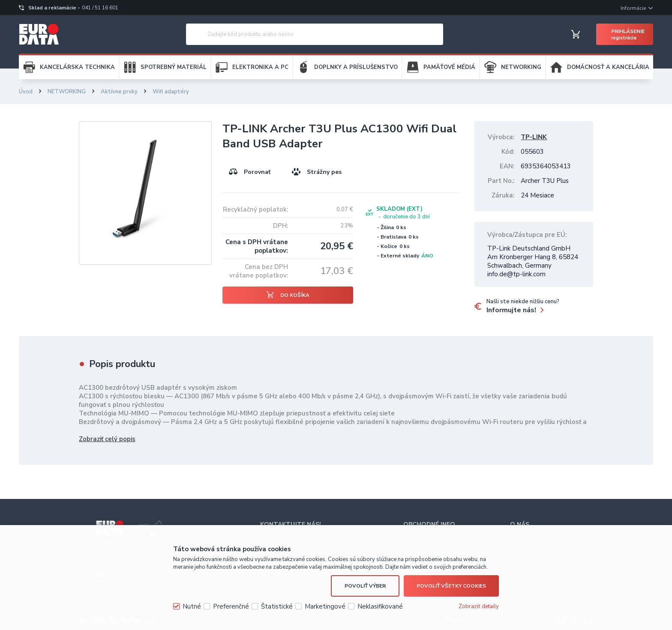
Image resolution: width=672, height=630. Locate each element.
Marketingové (325, 606)
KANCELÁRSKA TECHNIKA (77, 67)
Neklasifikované (380, 606)
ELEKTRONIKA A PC (260, 67)
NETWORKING (521, 67)
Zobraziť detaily (479, 606)
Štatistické (277, 606)
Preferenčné (231, 606)
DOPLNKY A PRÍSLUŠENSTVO (356, 67)
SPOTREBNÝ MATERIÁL (174, 67)
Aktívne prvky (119, 92)
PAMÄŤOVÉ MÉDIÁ (449, 67)
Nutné (192, 606)
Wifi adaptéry (171, 92)
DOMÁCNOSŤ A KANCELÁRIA (608, 67)
